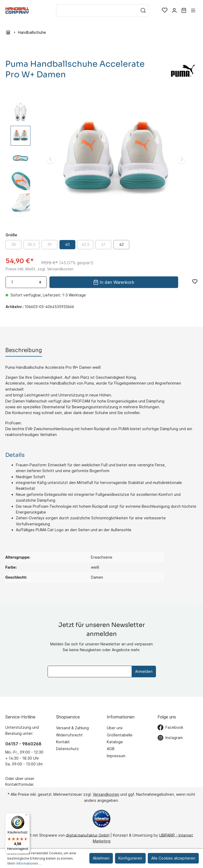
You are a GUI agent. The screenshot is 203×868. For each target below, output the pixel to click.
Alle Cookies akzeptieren (173, 858)
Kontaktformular (19, 784)
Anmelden (144, 671)
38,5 (31, 244)
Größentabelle (120, 735)
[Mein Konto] (174, 11)
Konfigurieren (130, 858)
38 (14, 244)
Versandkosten (106, 794)
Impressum (116, 756)
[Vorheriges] (51, 159)
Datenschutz (67, 749)
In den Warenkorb (114, 282)
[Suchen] (143, 11)
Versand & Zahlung (72, 728)
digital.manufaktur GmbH (88, 835)
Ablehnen (101, 858)
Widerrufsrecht (69, 735)
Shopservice (68, 717)
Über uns (115, 728)
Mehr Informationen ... (24, 863)
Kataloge (115, 742)
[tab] (24, 350)
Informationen (121, 717)
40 (67, 244)
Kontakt (63, 742)
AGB (111, 749)
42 (121, 244)
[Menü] (193, 11)
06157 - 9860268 (23, 744)
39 (49, 244)
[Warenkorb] (184, 11)
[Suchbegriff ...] (97, 11)
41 (103, 244)
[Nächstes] (181, 159)
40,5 (86, 244)
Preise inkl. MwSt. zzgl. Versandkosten (40, 269)
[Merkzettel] (165, 11)
